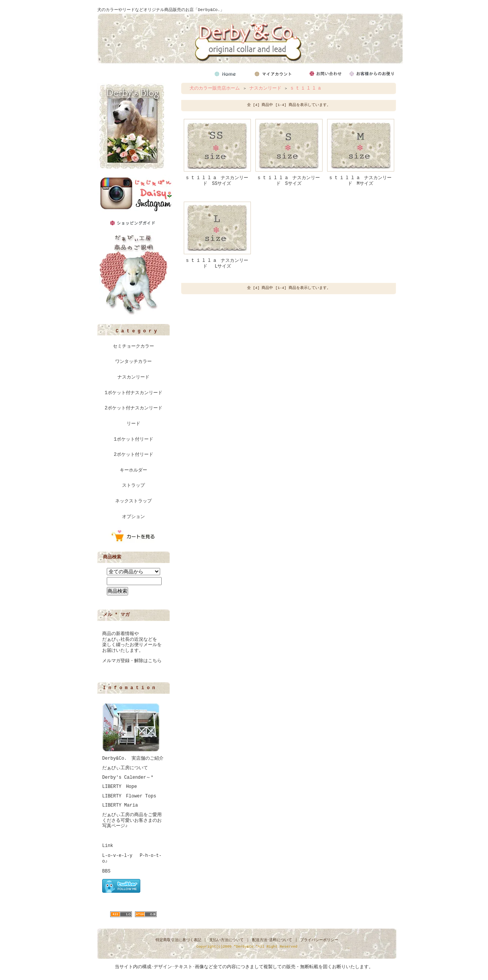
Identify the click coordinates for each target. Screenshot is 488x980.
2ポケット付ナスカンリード (133, 408)
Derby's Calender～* (128, 778)
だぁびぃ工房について (125, 768)
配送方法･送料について (272, 940)
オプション (133, 517)
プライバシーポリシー (319, 940)
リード (133, 424)
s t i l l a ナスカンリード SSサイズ (217, 181)
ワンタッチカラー (133, 362)
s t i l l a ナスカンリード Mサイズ (360, 181)
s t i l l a (306, 88)
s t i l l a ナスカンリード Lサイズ (217, 264)
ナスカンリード (133, 377)
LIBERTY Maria (120, 805)
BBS (106, 871)
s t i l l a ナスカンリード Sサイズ (289, 181)
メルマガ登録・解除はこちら (132, 661)
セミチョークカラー (133, 346)
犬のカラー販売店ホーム (215, 88)
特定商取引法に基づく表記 (178, 940)
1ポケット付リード (133, 439)
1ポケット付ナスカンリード (133, 393)
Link (108, 846)
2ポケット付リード (133, 455)
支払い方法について (226, 940)
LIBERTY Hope (120, 787)
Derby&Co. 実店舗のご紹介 (133, 759)
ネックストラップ (133, 501)
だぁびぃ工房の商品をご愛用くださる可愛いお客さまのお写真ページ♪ (132, 820)
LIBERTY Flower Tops (129, 796)
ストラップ (133, 486)
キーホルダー (133, 470)
